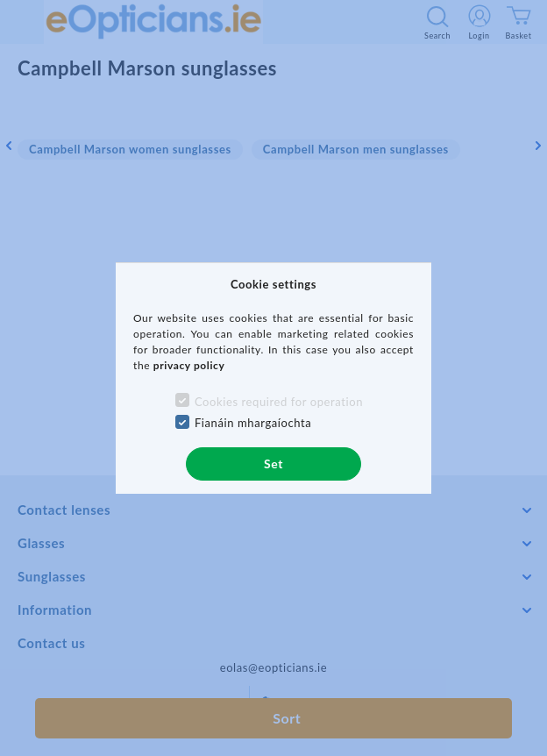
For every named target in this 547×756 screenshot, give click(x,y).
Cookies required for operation (279, 402)
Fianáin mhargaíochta (253, 423)
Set (273, 464)
